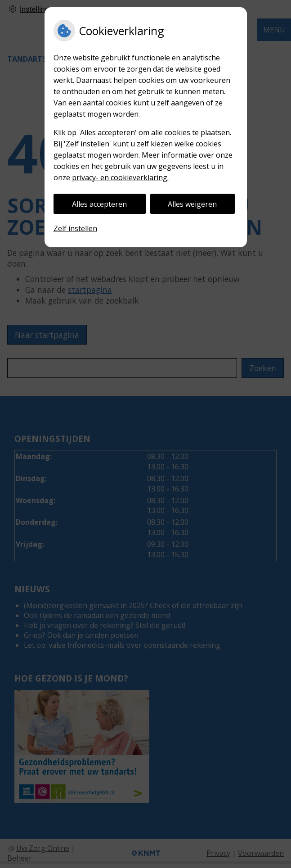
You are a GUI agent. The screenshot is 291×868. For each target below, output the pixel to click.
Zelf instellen (75, 228)
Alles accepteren (99, 204)
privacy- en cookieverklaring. (120, 177)
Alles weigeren (192, 204)
